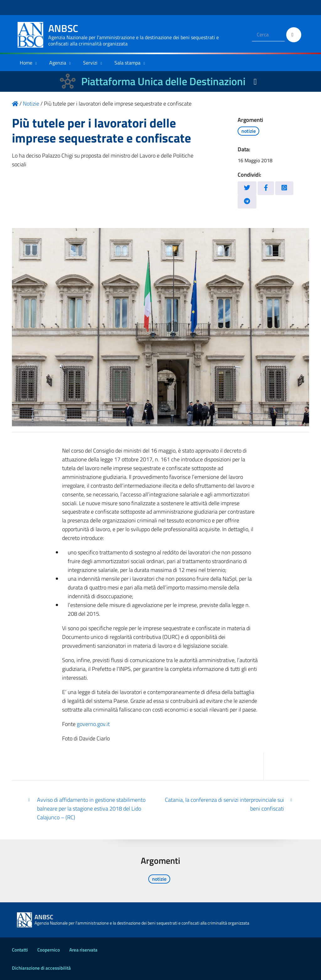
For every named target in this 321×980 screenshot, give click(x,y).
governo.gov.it (93, 724)
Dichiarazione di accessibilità (41, 968)
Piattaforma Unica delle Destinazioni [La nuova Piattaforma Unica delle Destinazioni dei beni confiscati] (163, 81)
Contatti (20, 950)
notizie (249, 131)
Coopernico (49, 950)
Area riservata (83, 950)
